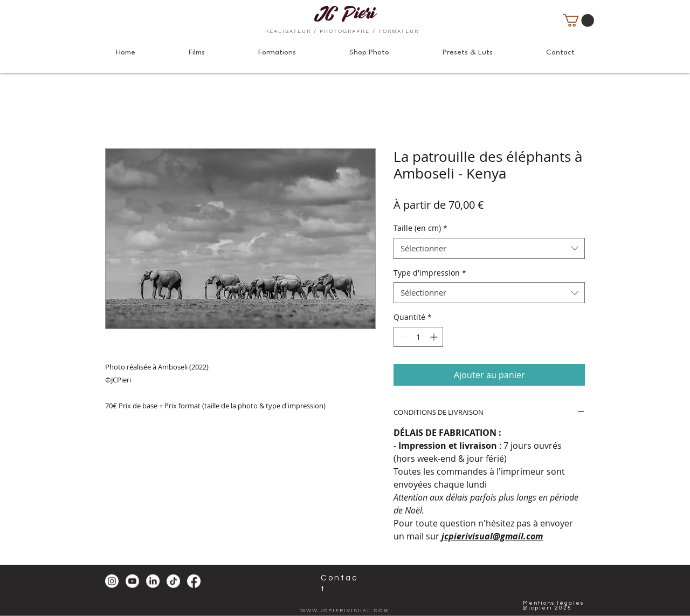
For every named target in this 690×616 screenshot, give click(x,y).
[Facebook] (194, 581)
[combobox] (489, 248)
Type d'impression (430, 273)
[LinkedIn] (153, 581)
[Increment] (435, 337)
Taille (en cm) (420, 228)
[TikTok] (173, 581)
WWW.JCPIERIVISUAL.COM (344, 610)
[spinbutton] (418, 337)
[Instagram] (112, 581)
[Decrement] (402, 337)
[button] (578, 20)
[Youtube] (132, 581)
